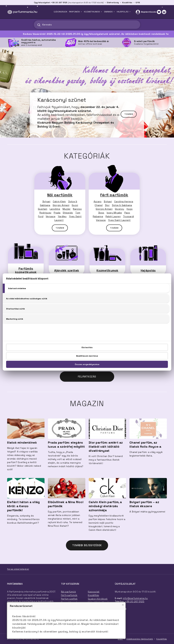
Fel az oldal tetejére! (18, 569)
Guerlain (43, 209)
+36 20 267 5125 (135, 602)
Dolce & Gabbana (122, 205)
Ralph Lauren (113, 216)
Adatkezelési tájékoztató (140, 639)
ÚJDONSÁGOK (60, 12)
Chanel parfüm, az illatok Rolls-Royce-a (145, 445)
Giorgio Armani (61, 205)
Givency (120, 209)
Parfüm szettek (69, 599)
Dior (107, 205)
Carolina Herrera (124, 201)
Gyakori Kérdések (98, 599)
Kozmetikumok (107, 270)
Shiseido (68, 213)
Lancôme (55, 209)
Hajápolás (148, 270)
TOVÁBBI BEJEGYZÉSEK (87, 545)
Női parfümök (60, 195)
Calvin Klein (59, 201)
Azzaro (98, 201)
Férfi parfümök (114, 195)
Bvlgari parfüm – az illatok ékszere (144, 504)
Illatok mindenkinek (22, 442)
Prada (57, 213)
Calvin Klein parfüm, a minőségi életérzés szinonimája (105, 506)
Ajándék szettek (67, 270)
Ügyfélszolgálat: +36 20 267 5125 (51, 3)
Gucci (75, 205)
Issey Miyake (114, 213)
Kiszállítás (127, 3)
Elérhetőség (113, 3)
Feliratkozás (87, 377)
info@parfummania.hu (135, 598)
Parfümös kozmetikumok (26, 270)
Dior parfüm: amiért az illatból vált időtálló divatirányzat (106, 447)
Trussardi (128, 216)
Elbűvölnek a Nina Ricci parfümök (66, 504)
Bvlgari (46, 201)
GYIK (138, 3)
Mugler (67, 209)
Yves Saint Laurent (119, 220)
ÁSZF (120, 639)
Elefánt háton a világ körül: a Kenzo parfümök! (23, 506)
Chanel (99, 205)
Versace (51, 216)
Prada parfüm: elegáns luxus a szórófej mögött (66, 445)
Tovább (129, 114)
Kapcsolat (94, 592)
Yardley (62, 216)
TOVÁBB (60, 228)
